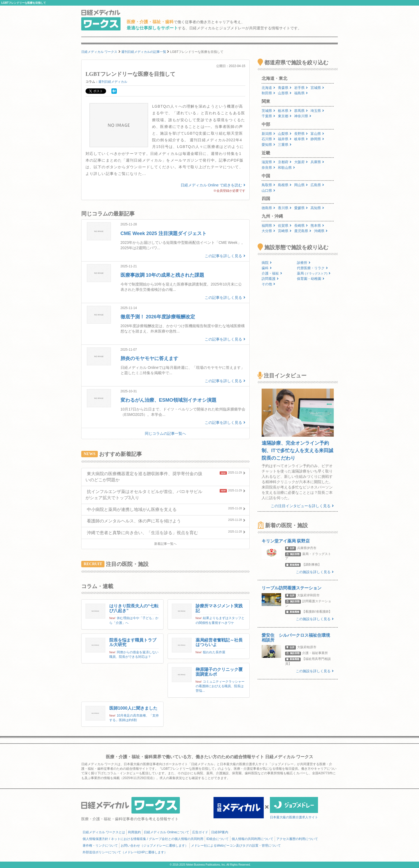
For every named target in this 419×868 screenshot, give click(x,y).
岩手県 (301, 88)
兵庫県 (317, 162)
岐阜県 (301, 139)
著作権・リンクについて (100, 846)
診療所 (304, 263)
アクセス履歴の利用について (297, 839)
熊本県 (317, 226)
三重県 (285, 145)
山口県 (268, 191)
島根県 (285, 185)
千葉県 (268, 116)
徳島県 (268, 208)
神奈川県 (303, 116)
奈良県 (268, 168)
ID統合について (218, 839)
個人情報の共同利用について (253, 839)
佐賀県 (285, 226)
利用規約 (134, 832)
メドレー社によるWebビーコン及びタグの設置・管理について (236, 846)
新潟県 (268, 134)
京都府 (285, 162)
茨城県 (268, 111)
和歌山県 (286, 168)
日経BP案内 (220, 832)
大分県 (268, 231)
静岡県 (317, 139)
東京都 (285, 116)
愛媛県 (301, 208)
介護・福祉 (272, 273)
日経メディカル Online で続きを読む (213, 185)
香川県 (285, 208)
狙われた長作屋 (214, 652)
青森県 (285, 88)
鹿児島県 (303, 231)
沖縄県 (321, 231)
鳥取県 (268, 185)
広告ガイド (200, 832)
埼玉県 (317, 111)
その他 (268, 284)
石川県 (268, 139)
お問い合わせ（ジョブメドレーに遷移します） (154, 846)
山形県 (285, 93)
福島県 (301, 93)
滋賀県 (268, 162)
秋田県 (268, 93)
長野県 (301, 134)
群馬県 (301, 111)
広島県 (317, 185)
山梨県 (285, 134)
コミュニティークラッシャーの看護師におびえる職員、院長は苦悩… (220, 686)
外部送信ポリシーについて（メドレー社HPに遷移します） (125, 852)
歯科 (267, 268)
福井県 (285, 139)
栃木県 (285, 111)
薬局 (314, 273)
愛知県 (268, 145)
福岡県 (268, 226)
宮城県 (317, 88)
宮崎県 (285, 231)
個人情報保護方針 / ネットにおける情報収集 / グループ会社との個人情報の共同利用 (143, 839)
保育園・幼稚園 (311, 279)
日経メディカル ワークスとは (104, 832)
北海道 (268, 88)
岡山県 (301, 185)
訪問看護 (270, 279)
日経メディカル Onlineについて (166, 832)
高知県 (317, 208)
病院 (267, 263)
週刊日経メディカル (113, 82)
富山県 (317, 134)
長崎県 (301, 226)
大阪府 (301, 162)
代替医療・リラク (312, 268)
